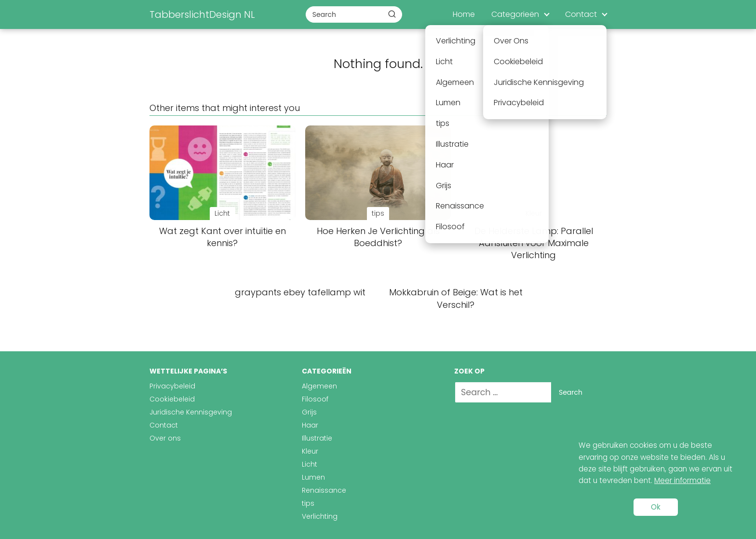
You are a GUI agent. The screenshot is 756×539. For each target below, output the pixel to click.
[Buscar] (392, 14)
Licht (310, 464)
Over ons (165, 438)
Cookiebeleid (172, 399)
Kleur (310, 451)
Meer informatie (682, 480)
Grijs (309, 412)
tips (308, 503)
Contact (581, 14)
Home (464, 14)
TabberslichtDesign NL (202, 14)
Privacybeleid (172, 386)
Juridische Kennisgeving (191, 412)
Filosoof (315, 399)
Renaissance (324, 490)
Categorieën (515, 14)
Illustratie (317, 438)
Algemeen (319, 386)
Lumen (313, 477)
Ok (656, 507)
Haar (310, 425)
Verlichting (320, 516)
